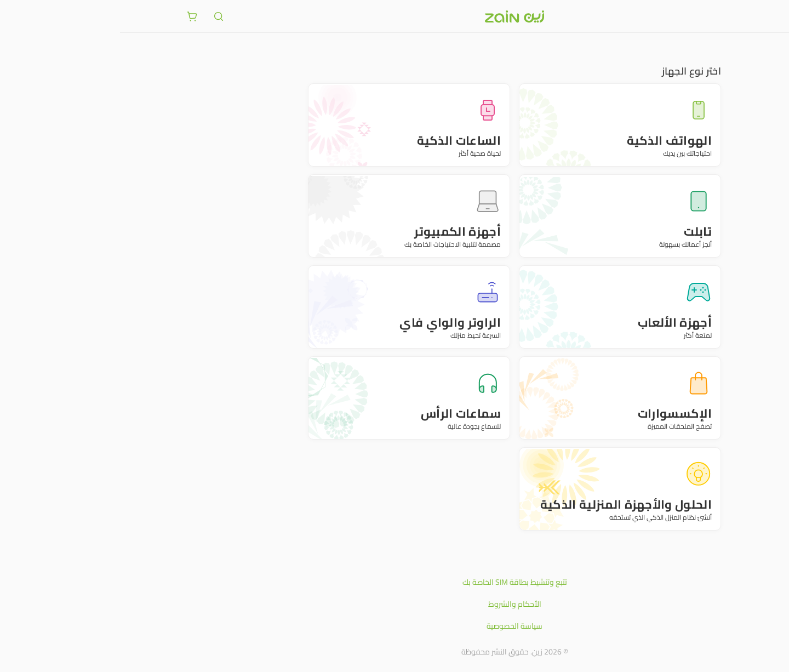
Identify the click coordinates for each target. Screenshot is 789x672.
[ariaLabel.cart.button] (72, 16)
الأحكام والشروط (395, 604)
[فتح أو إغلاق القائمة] (717, 16)
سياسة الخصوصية (395, 626)
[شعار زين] (395, 16)
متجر (716, 49)
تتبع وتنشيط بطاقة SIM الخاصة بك (395, 582)
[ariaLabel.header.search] (99, 16)
